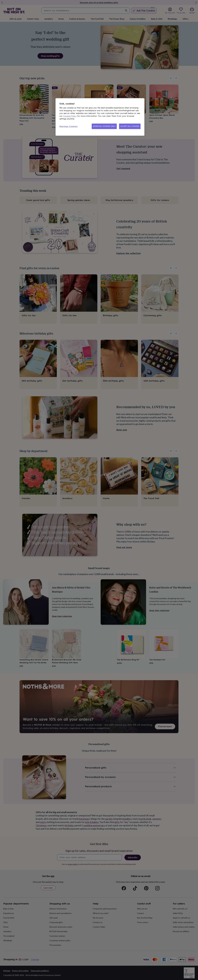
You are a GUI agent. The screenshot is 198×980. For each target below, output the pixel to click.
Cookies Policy (70, 116)
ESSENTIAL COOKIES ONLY (104, 126)
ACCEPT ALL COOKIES (130, 126)
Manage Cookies (68, 126)
